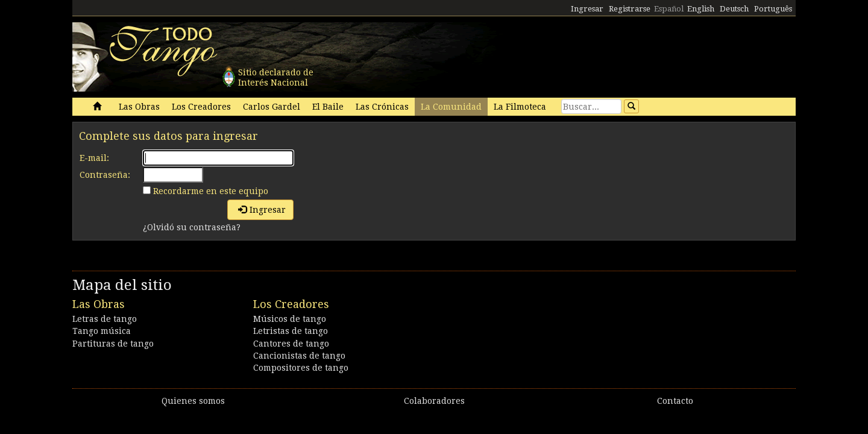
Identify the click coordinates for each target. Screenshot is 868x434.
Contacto (675, 401)
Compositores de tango (301, 368)
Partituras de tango (113, 344)
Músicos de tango (290, 319)
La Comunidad (451, 107)
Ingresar (587, 9)
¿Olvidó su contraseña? (192, 227)
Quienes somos (193, 401)
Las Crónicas (382, 107)
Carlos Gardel (272, 107)
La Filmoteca (520, 107)
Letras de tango (105, 319)
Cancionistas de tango (299, 356)
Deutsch (734, 9)
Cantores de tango (291, 344)
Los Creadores (201, 107)
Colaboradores (434, 401)
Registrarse (630, 9)
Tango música (102, 331)
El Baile (328, 107)
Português (773, 9)
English (701, 9)
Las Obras (139, 107)
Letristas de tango (291, 331)
